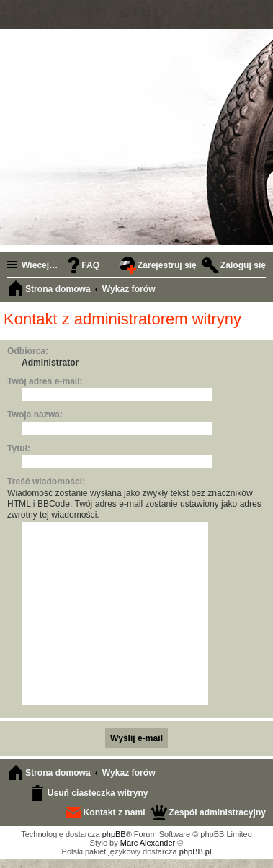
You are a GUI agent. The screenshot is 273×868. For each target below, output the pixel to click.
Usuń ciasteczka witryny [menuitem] (98, 793)
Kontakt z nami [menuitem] (115, 812)
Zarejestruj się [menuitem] (167, 265)
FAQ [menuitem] (90, 265)
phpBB (114, 834)
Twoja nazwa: (35, 415)
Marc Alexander (148, 843)
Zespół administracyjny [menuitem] (218, 812)
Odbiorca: (28, 351)
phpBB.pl (196, 851)
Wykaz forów (129, 773)
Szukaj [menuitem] (259, 291)
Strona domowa (58, 773)
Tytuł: (19, 448)
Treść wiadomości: (46, 482)
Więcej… (40, 265)
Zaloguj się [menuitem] (243, 265)
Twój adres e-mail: (45, 381)
